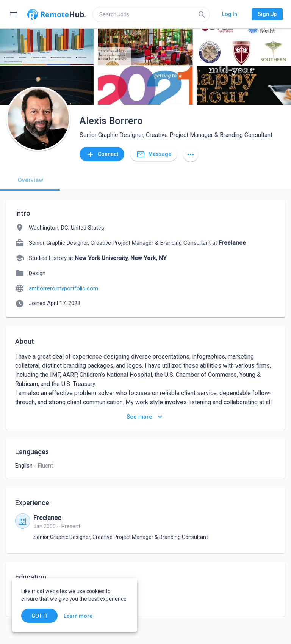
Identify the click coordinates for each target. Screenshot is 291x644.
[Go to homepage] (57, 14)
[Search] (202, 14)
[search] (151, 14)
